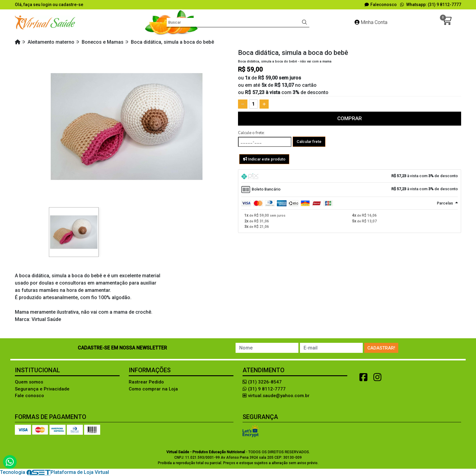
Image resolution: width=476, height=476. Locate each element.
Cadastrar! (381, 348)
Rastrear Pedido (146, 382)
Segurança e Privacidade (42, 389)
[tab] (350, 176)
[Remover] (243, 104)
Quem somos (29, 382)
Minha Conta (371, 22)
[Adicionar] (264, 104)
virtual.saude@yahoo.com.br (276, 396)
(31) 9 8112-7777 (264, 389)
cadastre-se (71, 5)
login (47, 5)
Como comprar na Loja (153, 389)
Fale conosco (29, 396)
